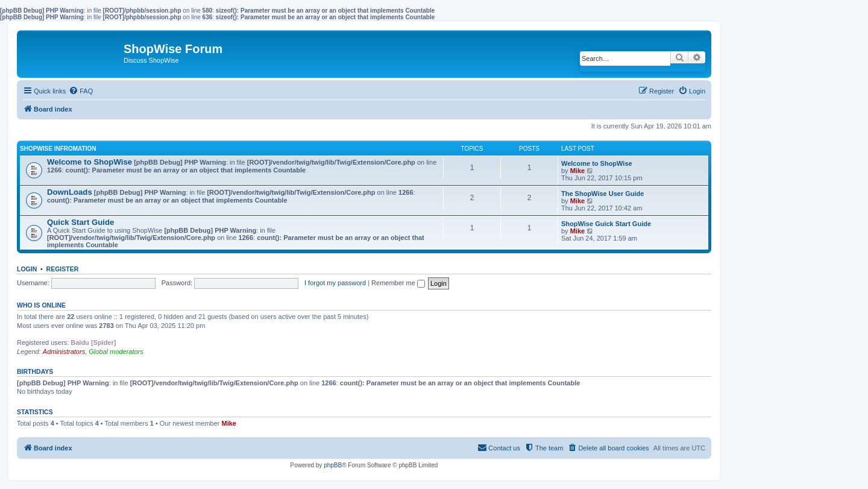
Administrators (64, 352)
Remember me (398, 283)
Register (63, 269)
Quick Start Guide (80, 222)
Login (27, 269)
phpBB (333, 465)
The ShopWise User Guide (602, 194)
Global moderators (116, 352)
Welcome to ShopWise (90, 162)
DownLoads (70, 192)
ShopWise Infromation (58, 149)
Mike (577, 171)
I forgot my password (335, 283)
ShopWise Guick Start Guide (606, 224)
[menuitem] (81, 91)
